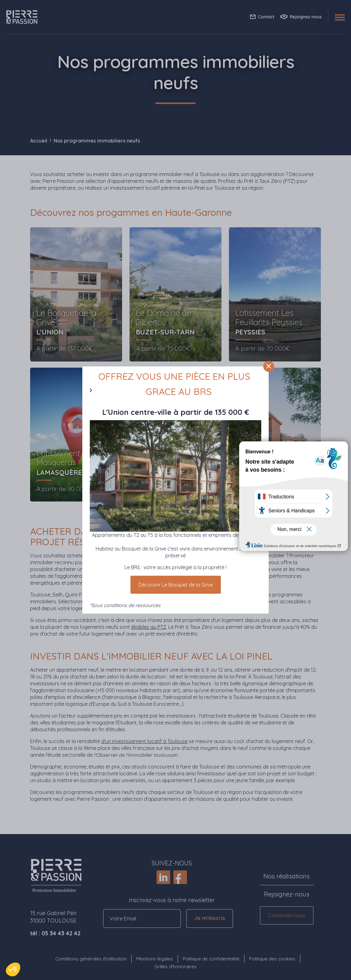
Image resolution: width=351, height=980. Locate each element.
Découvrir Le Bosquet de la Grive (176, 585)
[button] (13, 969)
